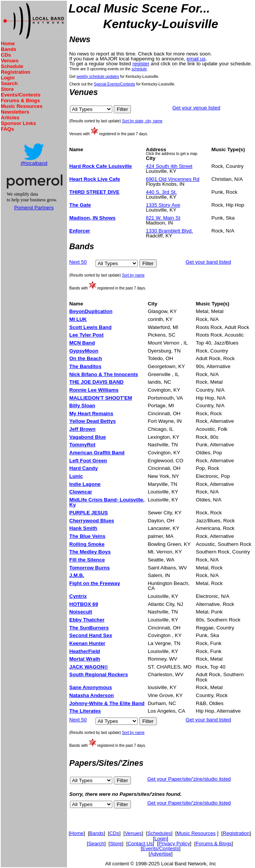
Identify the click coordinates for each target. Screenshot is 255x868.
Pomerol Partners (34, 208)
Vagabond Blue (88, 437)
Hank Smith (83, 528)
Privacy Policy (174, 843)
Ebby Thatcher (87, 620)
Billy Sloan (82, 406)
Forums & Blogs (20, 100)
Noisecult (81, 612)
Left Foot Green (88, 461)
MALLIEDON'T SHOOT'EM (101, 398)
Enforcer (80, 231)
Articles (10, 118)
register (141, 64)
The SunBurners (89, 628)
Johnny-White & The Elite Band (107, 703)
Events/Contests (21, 95)
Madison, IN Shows (92, 218)
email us (196, 59)
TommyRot (82, 445)
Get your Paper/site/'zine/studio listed (189, 779)
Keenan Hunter (87, 643)
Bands (9, 49)
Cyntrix (78, 596)
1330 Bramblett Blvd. (169, 231)
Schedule (12, 66)
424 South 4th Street (169, 166)
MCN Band (82, 343)
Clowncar (81, 492)
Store (7, 89)
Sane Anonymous (91, 687)
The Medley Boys (90, 552)
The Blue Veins (87, 536)
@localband (34, 163)
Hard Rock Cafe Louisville (100, 166)
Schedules (159, 833)
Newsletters (15, 112)
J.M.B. (77, 575)
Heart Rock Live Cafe (95, 179)
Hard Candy (84, 468)
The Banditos (85, 366)
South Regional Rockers (99, 674)
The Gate (80, 205)
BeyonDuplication (91, 311)
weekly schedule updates (98, 77)
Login (8, 78)
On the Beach (86, 358)
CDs (6, 55)
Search (9, 83)
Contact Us (140, 843)
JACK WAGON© (89, 667)
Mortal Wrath (85, 659)
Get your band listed (208, 262)
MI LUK (78, 319)
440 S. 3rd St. (161, 192)
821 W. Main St (163, 218)
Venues (10, 61)
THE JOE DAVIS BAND (96, 382)
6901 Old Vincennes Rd (173, 179)
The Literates (85, 711)
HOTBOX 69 (84, 604)
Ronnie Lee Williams (94, 390)
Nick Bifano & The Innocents (104, 374)
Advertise (161, 854)
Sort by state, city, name (142, 121)
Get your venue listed (196, 108)
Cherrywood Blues (92, 521)
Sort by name (133, 275)
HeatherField (85, 651)
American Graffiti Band (97, 453)
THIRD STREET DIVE (94, 192)
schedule (139, 69)
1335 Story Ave (163, 205)
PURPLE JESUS (88, 513)
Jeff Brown (82, 429)
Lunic (76, 476)
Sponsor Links (18, 123)
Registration (16, 72)
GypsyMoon (84, 351)
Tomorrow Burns (89, 568)
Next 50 (78, 262)
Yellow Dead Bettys (92, 421)
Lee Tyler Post (86, 335)
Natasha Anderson (92, 695)
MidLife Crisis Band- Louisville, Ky (107, 502)
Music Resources (22, 106)
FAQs (7, 129)
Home (8, 43)
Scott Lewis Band (90, 327)
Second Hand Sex (91, 635)
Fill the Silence (87, 560)
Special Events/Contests (114, 84)
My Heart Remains (91, 413)
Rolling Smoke (87, 544)
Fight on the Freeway (95, 583)
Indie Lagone (85, 484)
